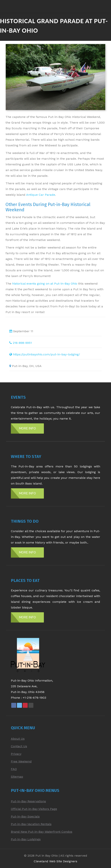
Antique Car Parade (41, 195)
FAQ (14, 769)
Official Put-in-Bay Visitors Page (34, 809)
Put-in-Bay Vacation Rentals (31, 824)
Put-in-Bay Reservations (28, 801)
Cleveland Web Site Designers (55, 861)
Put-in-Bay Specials (25, 816)
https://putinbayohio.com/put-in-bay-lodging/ (46, 354)
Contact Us (19, 746)
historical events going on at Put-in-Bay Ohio (45, 284)
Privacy (16, 754)
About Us (18, 739)
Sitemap (17, 777)
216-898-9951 (22, 343)
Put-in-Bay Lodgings (26, 839)
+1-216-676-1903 (34, 698)
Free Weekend (21, 761)
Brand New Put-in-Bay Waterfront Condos (42, 832)
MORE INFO (27, 428)
